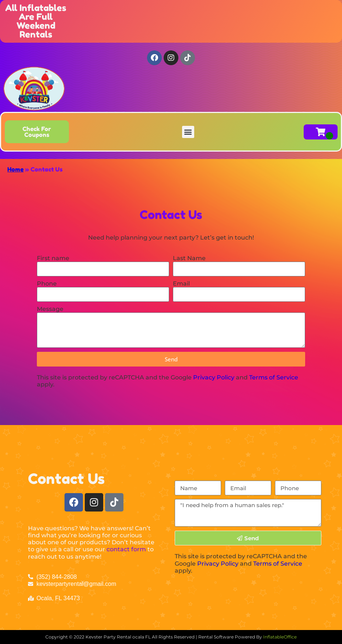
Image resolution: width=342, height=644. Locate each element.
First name (53, 258)
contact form (126, 549)
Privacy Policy (214, 377)
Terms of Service (274, 377)
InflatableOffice (280, 637)
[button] (188, 132)
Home (15, 169)
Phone (47, 284)
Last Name (189, 258)
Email (181, 284)
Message (50, 309)
